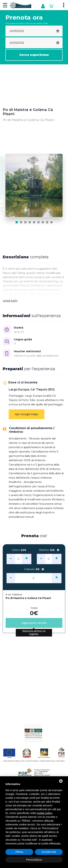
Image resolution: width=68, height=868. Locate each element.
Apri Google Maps (27, 414)
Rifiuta (19, 852)
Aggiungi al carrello (34, 623)
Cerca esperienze (34, 55)
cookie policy (45, 813)
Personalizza (34, 860)
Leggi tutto (10, 301)
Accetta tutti (49, 852)
